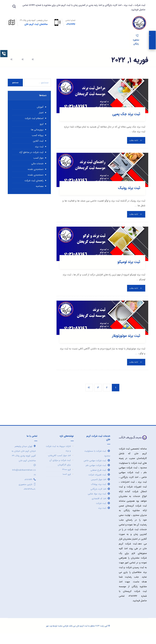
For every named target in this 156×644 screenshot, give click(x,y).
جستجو (15, 90)
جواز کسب (38, 166)
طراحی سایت (63, 634)
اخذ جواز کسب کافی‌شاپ (59, 463)
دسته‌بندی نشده (36, 177)
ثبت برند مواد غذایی (99, 502)
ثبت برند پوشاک (101, 492)
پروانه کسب (38, 143)
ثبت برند (39, 154)
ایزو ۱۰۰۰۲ (67, 482)
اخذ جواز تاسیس (101, 487)
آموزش (40, 115)
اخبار (41, 121)
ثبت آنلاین (38, 149)
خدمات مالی (37, 171)
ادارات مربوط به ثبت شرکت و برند (58, 456)
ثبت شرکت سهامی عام (98, 473)
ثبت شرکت (103, 511)
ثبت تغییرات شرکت (99, 483)
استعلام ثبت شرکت (34, 126)
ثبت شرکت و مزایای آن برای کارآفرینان (60, 470)
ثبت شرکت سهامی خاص (97, 468)
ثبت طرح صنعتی (100, 478)
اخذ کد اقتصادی (101, 506)
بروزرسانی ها (37, 138)
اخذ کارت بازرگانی (100, 497)
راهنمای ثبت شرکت (34, 188)
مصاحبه (40, 194)
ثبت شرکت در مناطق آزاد (31, 160)
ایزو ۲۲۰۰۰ (66, 477)
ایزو (42, 132)
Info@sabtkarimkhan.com (24, 478)
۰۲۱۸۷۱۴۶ (30, 487)
